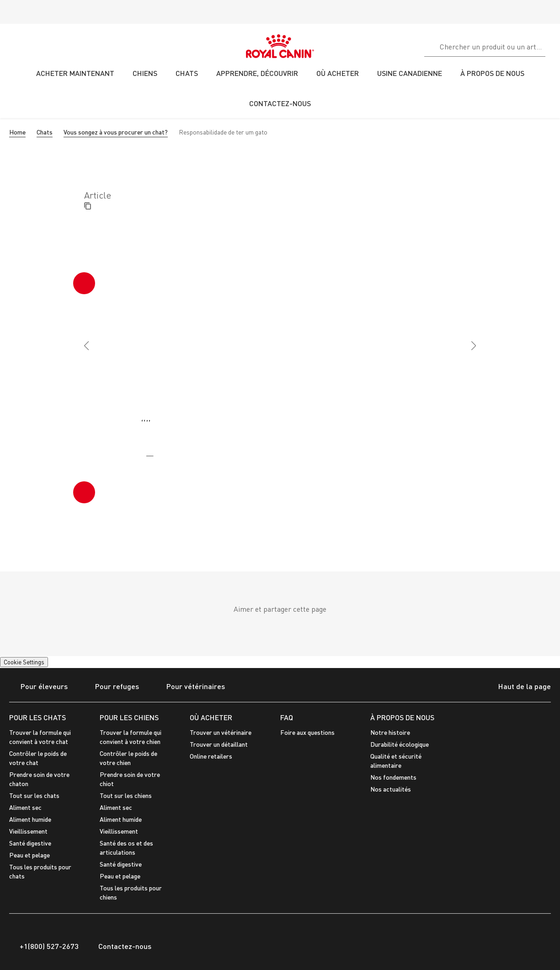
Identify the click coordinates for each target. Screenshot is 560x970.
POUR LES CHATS (37, 717)
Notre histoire (390, 732)
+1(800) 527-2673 (44, 946)
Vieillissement (28, 831)
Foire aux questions (307, 732)
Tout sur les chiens (126, 795)
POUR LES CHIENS (129, 717)
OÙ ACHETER (211, 717)
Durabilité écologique (400, 744)
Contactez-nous (120, 946)
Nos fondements (393, 777)
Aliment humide (30, 819)
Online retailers (211, 756)
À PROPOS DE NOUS (402, 717)
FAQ (287, 717)
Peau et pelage (29, 855)
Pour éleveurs (38, 687)
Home (17, 132)
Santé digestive (30, 843)
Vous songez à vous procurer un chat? (116, 132)
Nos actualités (391, 789)
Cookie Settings (24, 662)
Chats (45, 132)
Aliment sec (25, 807)
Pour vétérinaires (190, 687)
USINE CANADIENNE (410, 73)
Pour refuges (111, 687)
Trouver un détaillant (219, 744)
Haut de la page (517, 687)
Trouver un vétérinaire (221, 732)
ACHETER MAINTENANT (75, 73)
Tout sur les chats (34, 795)
